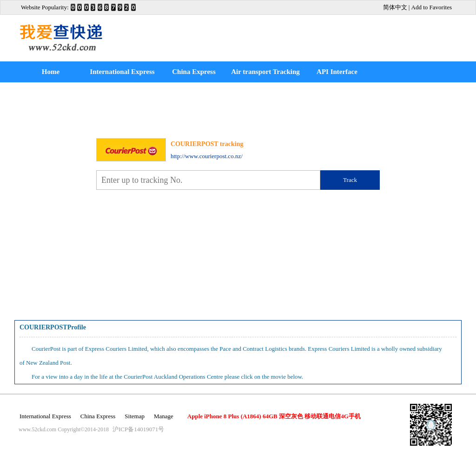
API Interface (337, 72)
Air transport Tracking (265, 72)
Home (51, 72)
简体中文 (395, 7)
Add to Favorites (432, 7)
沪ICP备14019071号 (138, 429)
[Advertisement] (326, 38)
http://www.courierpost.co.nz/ (207, 156)
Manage (164, 416)
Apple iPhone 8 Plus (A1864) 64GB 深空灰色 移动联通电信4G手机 (274, 416)
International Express (122, 72)
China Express (194, 72)
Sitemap (135, 416)
